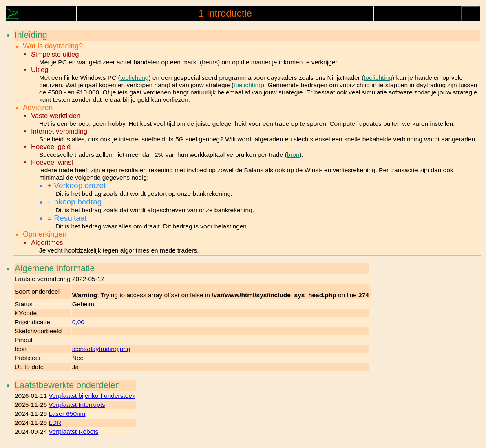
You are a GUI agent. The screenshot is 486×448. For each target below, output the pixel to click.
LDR (55, 423)
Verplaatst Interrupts (77, 405)
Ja (75, 367)
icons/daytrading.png (101, 349)
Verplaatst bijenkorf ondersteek (92, 396)
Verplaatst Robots (73, 432)
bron (293, 155)
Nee (78, 358)
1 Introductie (225, 13)
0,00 (78, 322)
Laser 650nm (67, 414)
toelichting (135, 78)
